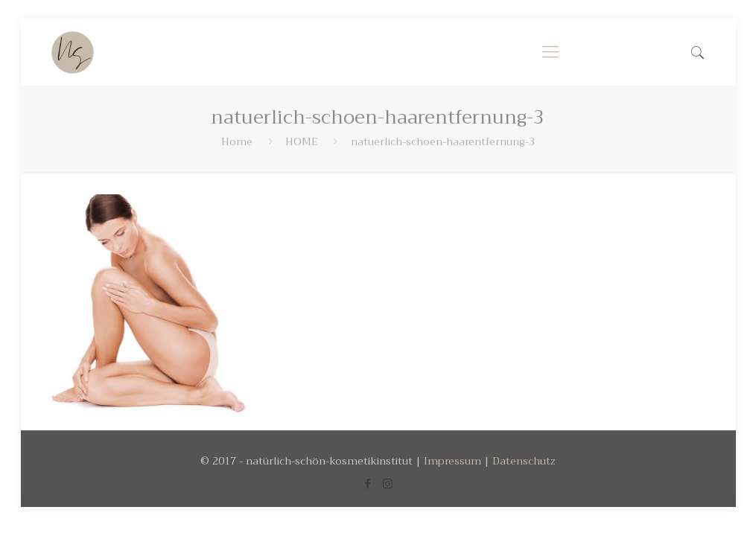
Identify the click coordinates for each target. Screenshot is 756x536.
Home (237, 141)
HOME (302, 141)
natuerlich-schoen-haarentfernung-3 (443, 141)
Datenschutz (524, 461)
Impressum (452, 461)
